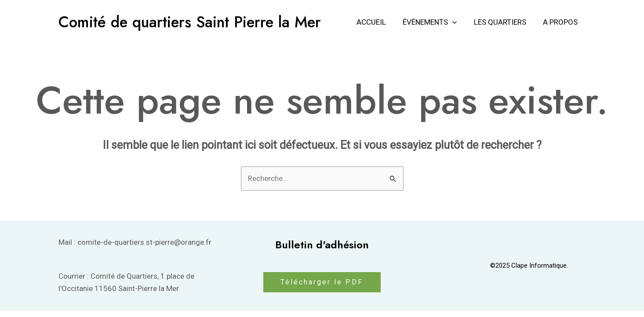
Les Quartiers (503, 22)
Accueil (377, 22)
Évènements (434, 22)
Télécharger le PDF (322, 282)
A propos (561, 22)
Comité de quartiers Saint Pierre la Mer (190, 22)
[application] (457, 22)
